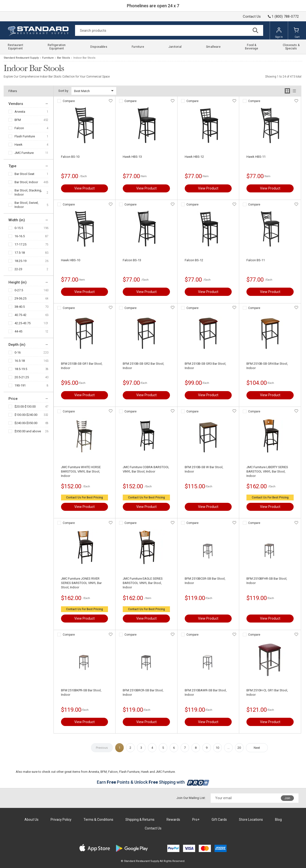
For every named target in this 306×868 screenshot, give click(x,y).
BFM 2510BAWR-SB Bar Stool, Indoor (206, 692)
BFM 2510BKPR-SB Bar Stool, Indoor (81, 692)
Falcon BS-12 (194, 260)
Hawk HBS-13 (132, 157)
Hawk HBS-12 (194, 157)
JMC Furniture (24, 153)
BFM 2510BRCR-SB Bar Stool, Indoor (143, 692)
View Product (84, 188)
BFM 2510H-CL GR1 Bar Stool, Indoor (267, 692)
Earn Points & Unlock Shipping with (153, 782)
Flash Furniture (25, 136)
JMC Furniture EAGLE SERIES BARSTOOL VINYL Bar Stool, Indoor (143, 583)
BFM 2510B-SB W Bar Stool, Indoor (204, 469)
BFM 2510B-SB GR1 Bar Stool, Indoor (82, 366)
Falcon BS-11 (256, 260)
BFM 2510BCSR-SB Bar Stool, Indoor (205, 581)
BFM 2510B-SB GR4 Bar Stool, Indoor (267, 366)
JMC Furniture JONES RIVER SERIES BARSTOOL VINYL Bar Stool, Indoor (81, 583)
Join (287, 798)
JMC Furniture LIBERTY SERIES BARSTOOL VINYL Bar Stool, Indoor (267, 471)
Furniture (48, 58)
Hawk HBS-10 (71, 260)
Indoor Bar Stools (84, 58)
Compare (69, 101)
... (228, 748)
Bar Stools (64, 58)
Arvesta (20, 112)
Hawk (19, 145)
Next (257, 748)
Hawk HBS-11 (256, 157)
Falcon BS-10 (70, 157)
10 (217, 748)
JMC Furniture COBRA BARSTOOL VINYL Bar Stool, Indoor (146, 469)
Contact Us (252, 16)
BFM (18, 120)
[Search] (169, 30)
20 (239, 748)
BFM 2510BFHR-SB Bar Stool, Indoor (267, 581)
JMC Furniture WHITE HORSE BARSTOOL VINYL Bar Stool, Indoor (81, 471)
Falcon (19, 128)
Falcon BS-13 (132, 260)
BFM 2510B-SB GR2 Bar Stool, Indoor (143, 366)
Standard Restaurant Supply (21, 58)
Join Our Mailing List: (191, 798)
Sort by (63, 91)
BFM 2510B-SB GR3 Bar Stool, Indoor (205, 366)
